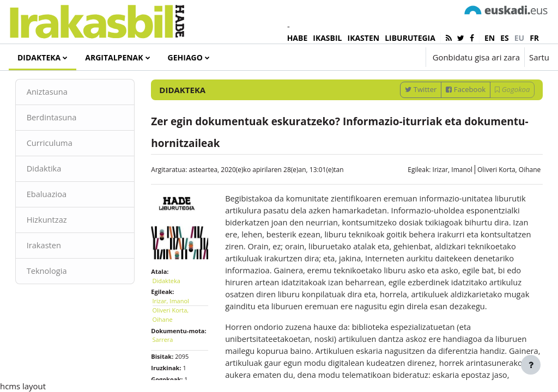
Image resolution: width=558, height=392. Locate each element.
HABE (298, 38)
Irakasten (60, 273)
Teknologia (62, 299)
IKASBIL (327, 38)
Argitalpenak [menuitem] (114, 57)
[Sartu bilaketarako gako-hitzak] (433, 87)
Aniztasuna (63, 118)
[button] (384, 57)
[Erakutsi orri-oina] (531, 365)
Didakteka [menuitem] (39, 57)
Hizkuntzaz (62, 247)
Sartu (539, 57)
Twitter (405, 115)
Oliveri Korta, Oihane (494, 196)
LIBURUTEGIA (410, 38)
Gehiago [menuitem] (185, 57)
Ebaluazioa (62, 222)
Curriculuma (65, 170)
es (505, 38)
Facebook (450, 115)
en (490, 38)
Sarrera (171, 379)
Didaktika (60, 195)
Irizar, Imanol (437, 196)
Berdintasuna (67, 144)
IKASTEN (364, 38)
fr (534, 38)
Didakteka (174, 311)
